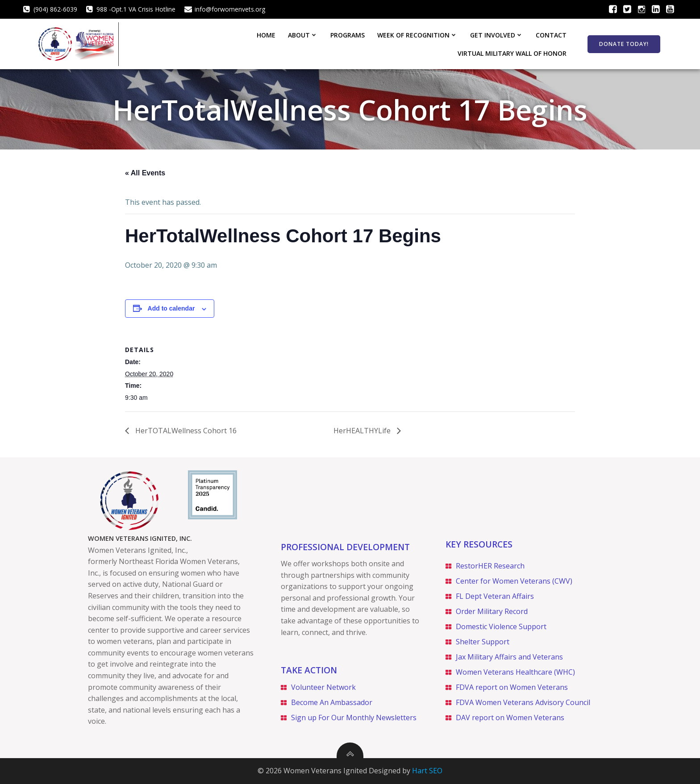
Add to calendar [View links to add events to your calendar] (171, 308)
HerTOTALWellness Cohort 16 (185, 430)
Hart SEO (427, 771)
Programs (228, 44)
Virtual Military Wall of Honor (514, 44)
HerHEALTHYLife (363, 430)
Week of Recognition (298, 44)
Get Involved (377, 44)
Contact (432, 44)
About (184, 44)
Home (147, 44)
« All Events (145, 172)
